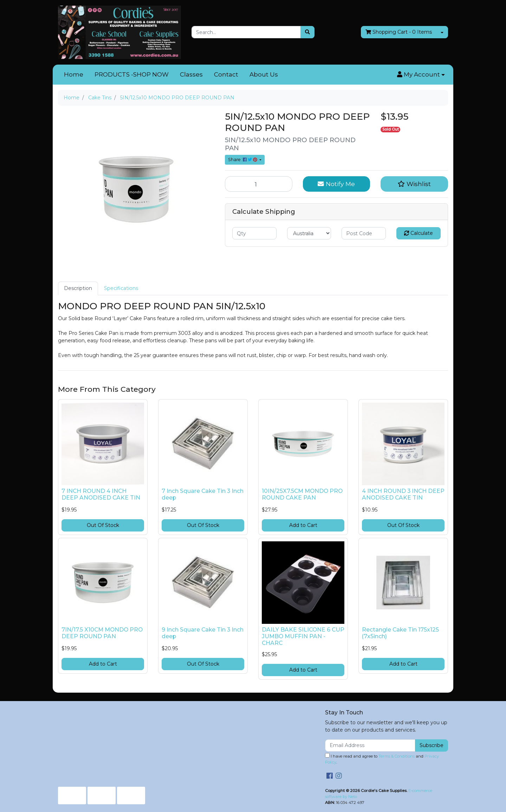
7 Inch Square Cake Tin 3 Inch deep (203, 494)
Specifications (121, 288)
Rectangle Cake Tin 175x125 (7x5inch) (400, 633)
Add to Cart (303, 525)
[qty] (254, 233)
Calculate (419, 233)
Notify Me (336, 184)
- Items (399, 32)
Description (78, 288)
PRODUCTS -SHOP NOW (132, 74)
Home (74, 74)
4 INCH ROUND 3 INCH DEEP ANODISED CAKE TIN (403, 494)
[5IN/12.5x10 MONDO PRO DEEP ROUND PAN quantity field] (259, 184)
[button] (421, 75)
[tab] (78, 288)
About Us (264, 74)
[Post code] (364, 233)
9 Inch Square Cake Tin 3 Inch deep (203, 633)
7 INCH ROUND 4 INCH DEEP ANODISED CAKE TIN (101, 494)
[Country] (309, 233)
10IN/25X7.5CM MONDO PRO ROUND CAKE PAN (302, 494)
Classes (191, 74)
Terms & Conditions (397, 756)
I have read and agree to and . (382, 759)
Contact (226, 74)
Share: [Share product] (243, 160)
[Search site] (307, 32)
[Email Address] (370, 745)
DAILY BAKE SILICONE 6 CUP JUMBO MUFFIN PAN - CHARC (303, 636)
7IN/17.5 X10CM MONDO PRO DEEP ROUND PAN (102, 633)
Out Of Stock (103, 525)
